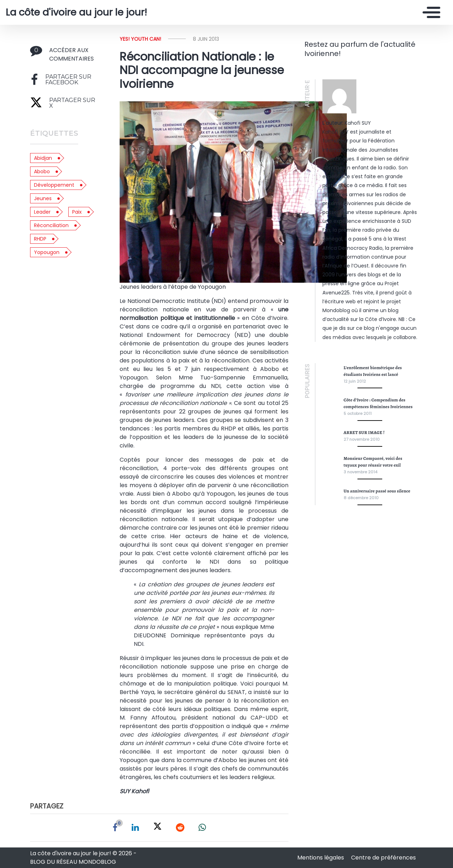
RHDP (40, 239)
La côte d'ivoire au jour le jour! (76, 12)
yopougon (47, 252)
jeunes (43, 198)
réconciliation (51, 225)
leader (42, 212)
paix (77, 212)
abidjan (43, 158)
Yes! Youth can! (140, 39)
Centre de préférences (383, 858)
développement (54, 185)
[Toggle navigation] (430, 12)
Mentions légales (321, 858)
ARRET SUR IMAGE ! (364, 432)
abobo (42, 171)
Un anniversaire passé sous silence (377, 491)
